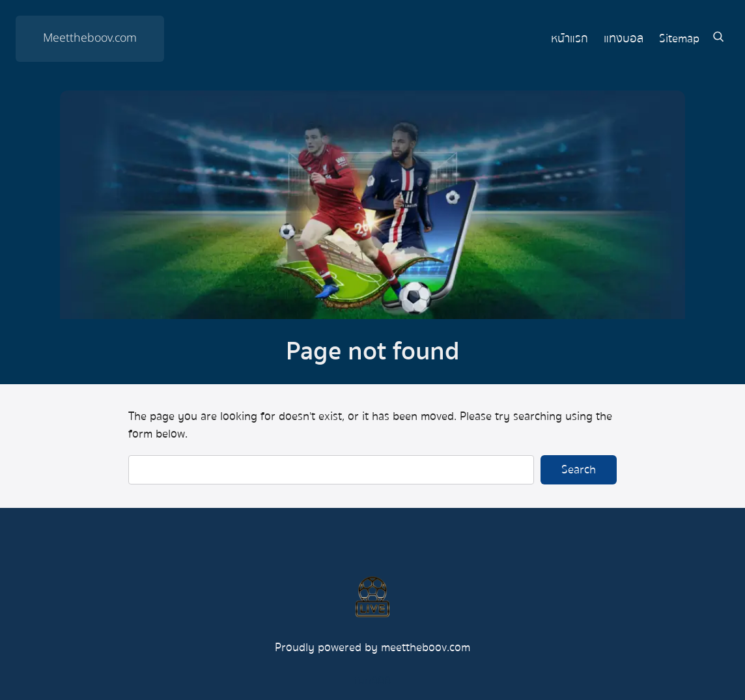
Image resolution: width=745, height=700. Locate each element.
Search (579, 469)
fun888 (372, 681)
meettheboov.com (426, 647)
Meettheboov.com (90, 38)
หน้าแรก (569, 39)
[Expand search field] (718, 38)
